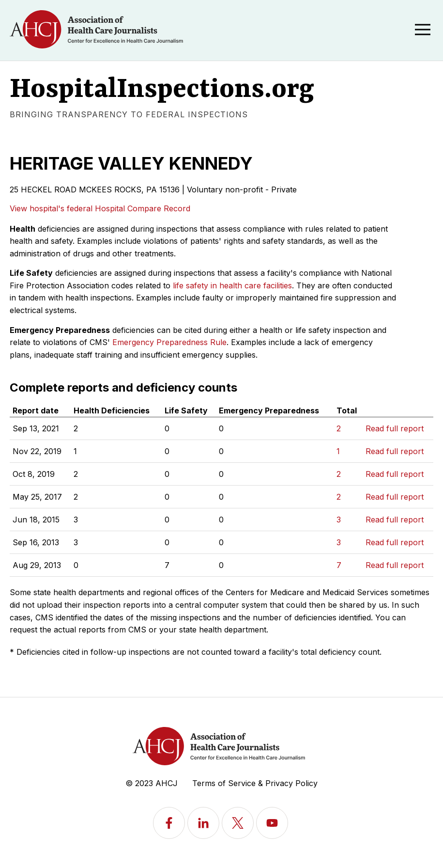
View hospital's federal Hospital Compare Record (100, 208)
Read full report (395, 428)
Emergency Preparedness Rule (169, 342)
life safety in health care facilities (232, 285)
